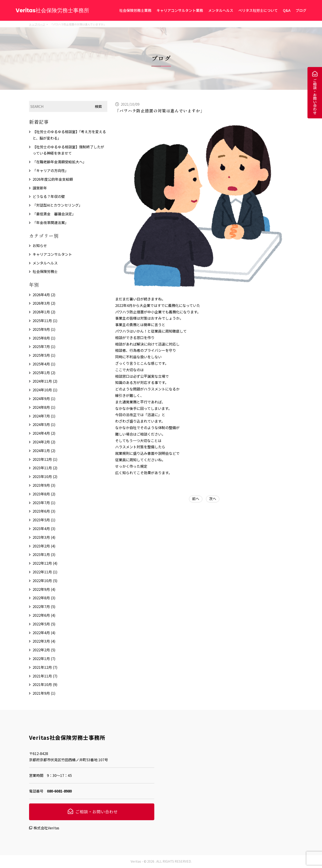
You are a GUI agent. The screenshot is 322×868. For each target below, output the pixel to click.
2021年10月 (45, 684)
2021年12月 (45, 667)
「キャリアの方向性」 (51, 170)
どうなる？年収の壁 (49, 196)
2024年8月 (44, 407)
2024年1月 (44, 451)
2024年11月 (45, 381)
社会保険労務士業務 (135, 10)
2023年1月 (44, 554)
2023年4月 (44, 528)
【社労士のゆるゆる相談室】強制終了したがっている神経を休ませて (68, 150)
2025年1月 (44, 373)
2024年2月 (44, 442)
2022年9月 (44, 589)
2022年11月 (45, 572)
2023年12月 (45, 459)
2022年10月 (45, 581)
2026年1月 (44, 312)
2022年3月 (44, 641)
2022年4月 (44, 633)
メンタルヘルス (221, 10)
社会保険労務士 (45, 271)
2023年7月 (44, 503)
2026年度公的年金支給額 (53, 179)
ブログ (301, 10)
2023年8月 (44, 494)
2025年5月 (44, 355)
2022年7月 (44, 606)
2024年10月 (45, 390)
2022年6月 (44, 615)
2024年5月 (44, 424)
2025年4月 (44, 364)
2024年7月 (44, 416)
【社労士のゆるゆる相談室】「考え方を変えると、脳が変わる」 (69, 135)
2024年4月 (44, 433)
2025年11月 (45, 321)
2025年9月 (44, 329)
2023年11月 (45, 468)
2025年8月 (44, 338)
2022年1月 (44, 658)
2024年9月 (44, 398)
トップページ (37, 24)
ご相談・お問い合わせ (315, 96)
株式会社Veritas (46, 828)
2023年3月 (44, 537)
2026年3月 (44, 303)
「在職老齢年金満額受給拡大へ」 (59, 162)
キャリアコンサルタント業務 (180, 10)
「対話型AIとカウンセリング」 (57, 205)
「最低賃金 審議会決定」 (54, 214)
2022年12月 (45, 563)
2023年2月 (44, 546)
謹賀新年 (40, 188)
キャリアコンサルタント (52, 254)
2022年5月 (44, 624)
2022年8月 (44, 598)
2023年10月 (45, 476)
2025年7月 (44, 346)
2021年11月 (45, 676)
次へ (213, 499)
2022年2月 (44, 650)
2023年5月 (44, 520)
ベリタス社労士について (258, 10)
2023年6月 (44, 511)
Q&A (287, 10)
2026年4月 (44, 295)
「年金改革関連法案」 (51, 222)
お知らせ (40, 245)
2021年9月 (44, 693)
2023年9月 (44, 485)
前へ (196, 499)
